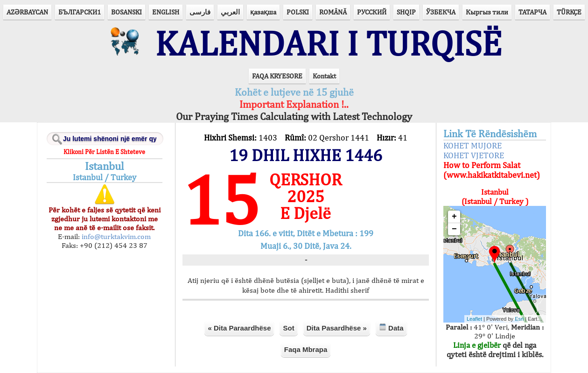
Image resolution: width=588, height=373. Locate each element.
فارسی (200, 12)
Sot (288, 328)
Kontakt (324, 76)
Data (391, 327)
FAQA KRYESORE (277, 76)
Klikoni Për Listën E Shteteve (104, 152)
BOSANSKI (126, 12)
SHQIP (406, 12)
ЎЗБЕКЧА (441, 12)
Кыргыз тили (487, 12)
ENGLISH (166, 12)
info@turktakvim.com (115, 236)
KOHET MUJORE (472, 145)
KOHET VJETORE (474, 155)
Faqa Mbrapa (306, 349)
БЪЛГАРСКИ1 (80, 12)
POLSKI (298, 12)
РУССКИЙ (372, 12)
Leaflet (474, 319)
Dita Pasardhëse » (337, 328)
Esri (519, 319)
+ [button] (454, 217)
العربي (230, 12)
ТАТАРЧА (532, 12)
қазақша (263, 12)
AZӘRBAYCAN (27, 12)
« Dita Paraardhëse (239, 328)
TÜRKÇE (569, 12)
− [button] (454, 229)
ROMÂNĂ (333, 12)
